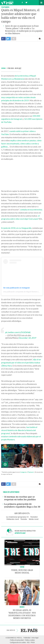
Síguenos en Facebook (22, 2)
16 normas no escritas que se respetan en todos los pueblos (20, 498)
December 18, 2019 (27, 338)
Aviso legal (35, 638)
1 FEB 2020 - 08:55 (14, 68)
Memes (22, 607)
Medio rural (34, 519)
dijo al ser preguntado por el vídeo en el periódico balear (21, 363)
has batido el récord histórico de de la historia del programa (19, 430)
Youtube (24, 519)
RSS (28, 642)
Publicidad (27, 638)
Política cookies (30, 640)
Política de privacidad (17, 640)
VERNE (22, 567)
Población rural (13, 519)
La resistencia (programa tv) (17, 517)
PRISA (33, 642)
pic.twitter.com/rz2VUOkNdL (18, 332)
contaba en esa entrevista (31, 210)
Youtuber (34, 517)
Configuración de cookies (18, 642)
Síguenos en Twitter (26, 2)
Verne (7, 3)
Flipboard (31, 472)
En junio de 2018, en (16, 228)
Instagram (23, 472)
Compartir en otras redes (14, 39)
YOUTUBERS (5, 7)
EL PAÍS (29, 630)
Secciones (41, 3)
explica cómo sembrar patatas (23, 140)
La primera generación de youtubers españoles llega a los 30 (22, 505)
